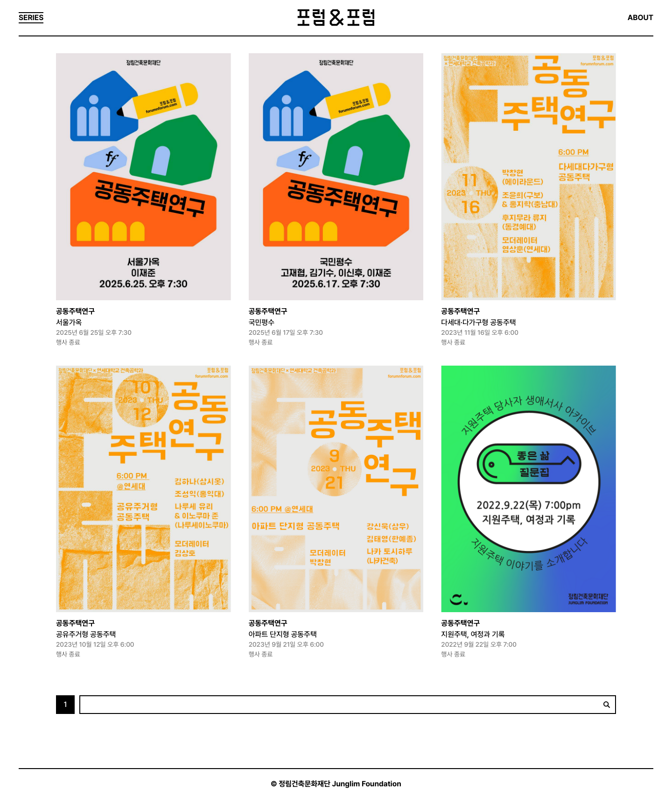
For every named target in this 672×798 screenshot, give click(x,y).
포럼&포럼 (336, 18)
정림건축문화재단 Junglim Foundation (340, 784)
